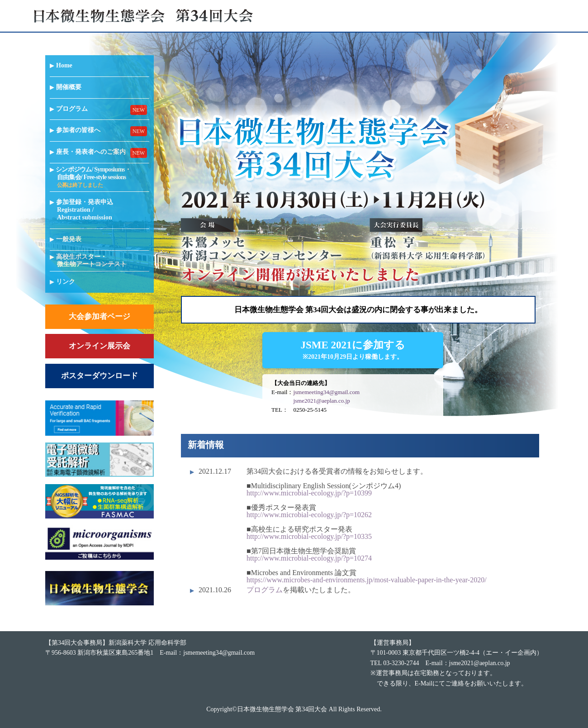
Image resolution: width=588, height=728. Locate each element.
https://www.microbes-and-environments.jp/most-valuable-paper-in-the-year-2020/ (367, 580)
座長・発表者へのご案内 (91, 152)
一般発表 (69, 239)
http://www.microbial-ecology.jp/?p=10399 (309, 493)
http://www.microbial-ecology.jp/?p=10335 (309, 536)
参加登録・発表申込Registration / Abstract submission (85, 210)
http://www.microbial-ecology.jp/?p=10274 (309, 558)
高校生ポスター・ (92, 261)
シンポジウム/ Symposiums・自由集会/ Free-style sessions (94, 177)
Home (65, 65)
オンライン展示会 (100, 346)
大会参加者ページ (100, 316)
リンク (66, 282)
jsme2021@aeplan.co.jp (321, 401)
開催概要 (69, 87)
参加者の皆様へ (79, 130)
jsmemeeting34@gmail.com (326, 392)
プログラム (72, 109)
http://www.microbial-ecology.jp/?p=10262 (309, 515)
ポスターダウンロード (100, 376)
